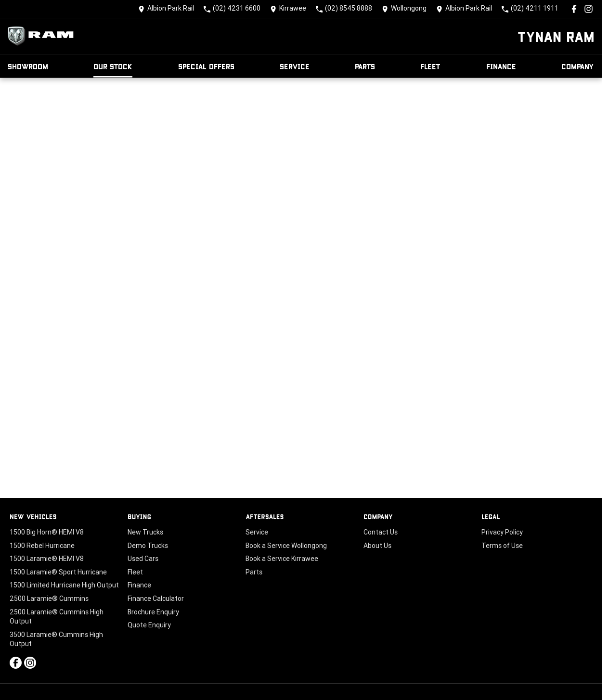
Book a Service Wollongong (286, 546)
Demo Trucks (148, 546)
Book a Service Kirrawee (282, 559)
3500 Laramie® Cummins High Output (56, 639)
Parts (365, 66)
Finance (501, 66)
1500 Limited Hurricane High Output (64, 585)
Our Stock (113, 66)
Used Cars (143, 559)
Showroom (28, 66)
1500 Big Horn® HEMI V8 (47, 532)
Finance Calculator (156, 598)
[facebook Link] (574, 9)
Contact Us (381, 532)
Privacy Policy (502, 532)
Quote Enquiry (149, 625)
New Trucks (145, 532)
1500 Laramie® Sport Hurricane (58, 572)
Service (295, 66)
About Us (377, 546)
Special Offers (206, 66)
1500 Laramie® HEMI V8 (47, 559)
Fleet (430, 66)
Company (578, 66)
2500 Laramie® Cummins (49, 598)
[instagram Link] (589, 9)
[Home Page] (43, 36)
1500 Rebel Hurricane (42, 546)
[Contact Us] (166, 9)
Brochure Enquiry (153, 612)
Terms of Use (502, 546)
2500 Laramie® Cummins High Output (57, 617)
